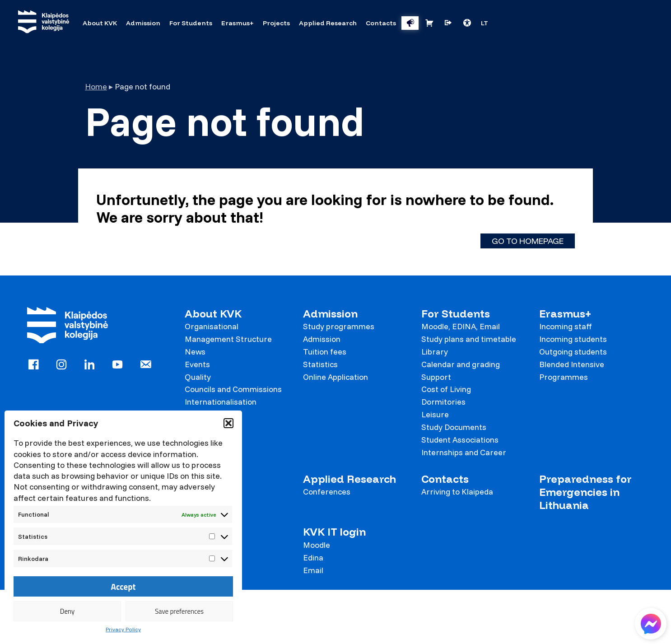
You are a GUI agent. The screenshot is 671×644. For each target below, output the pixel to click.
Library (435, 352)
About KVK (213, 314)
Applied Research (349, 479)
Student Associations (460, 440)
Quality (198, 377)
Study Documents (454, 427)
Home (96, 86)
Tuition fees (325, 352)
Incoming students (573, 339)
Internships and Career (464, 452)
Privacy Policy (123, 629)
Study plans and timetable (469, 339)
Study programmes (339, 326)
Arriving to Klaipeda (457, 492)
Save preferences (179, 611)
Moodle (317, 545)
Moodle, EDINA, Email (461, 326)
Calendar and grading (461, 364)
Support (436, 377)
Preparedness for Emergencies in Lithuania (585, 492)
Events (197, 364)
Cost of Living (446, 389)
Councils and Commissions (233, 389)
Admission (330, 314)
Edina (313, 558)
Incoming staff (566, 326)
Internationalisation (221, 402)
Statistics (320, 364)
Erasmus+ (565, 314)
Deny (67, 611)
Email (313, 570)
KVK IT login (334, 532)
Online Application (335, 377)
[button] (228, 423)
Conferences (327, 492)
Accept (123, 587)
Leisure (435, 414)
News (195, 352)
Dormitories (443, 402)
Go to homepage (528, 241)
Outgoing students (573, 352)
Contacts (445, 479)
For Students (456, 314)
